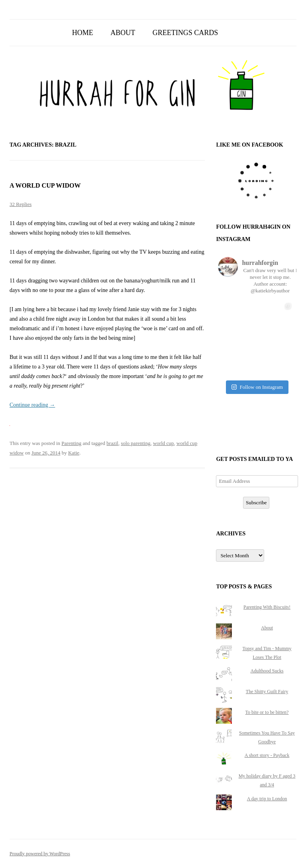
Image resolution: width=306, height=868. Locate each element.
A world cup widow (45, 185)
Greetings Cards (185, 33)
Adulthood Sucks (267, 671)
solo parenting (135, 443)
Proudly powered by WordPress (40, 854)
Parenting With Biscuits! (267, 607)
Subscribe (256, 503)
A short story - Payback (267, 755)
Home (83, 33)
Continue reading (32, 405)
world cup (163, 443)
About (123, 33)
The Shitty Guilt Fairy (267, 692)
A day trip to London (267, 799)
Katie (74, 453)
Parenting (71, 443)
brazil (112, 443)
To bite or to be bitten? (267, 712)
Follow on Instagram (257, 387)
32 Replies (21, 204)
